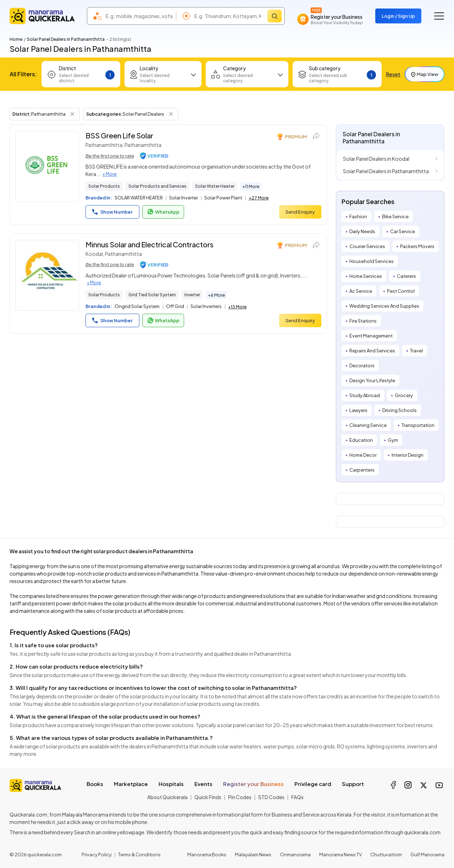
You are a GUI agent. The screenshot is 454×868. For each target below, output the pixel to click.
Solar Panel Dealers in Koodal (376, 159)
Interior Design (408, 455)
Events (203, 784)
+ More (110, 174)
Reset (393, 74)
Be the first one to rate (110, 156)
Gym (393, 440)
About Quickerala (167, 797)
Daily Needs (362, 231)
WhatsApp (163, 212)
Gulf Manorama (427, 855)
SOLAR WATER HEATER (139, 198)
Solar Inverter (184, 198)
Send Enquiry (300, 212)
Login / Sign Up (398, 16)
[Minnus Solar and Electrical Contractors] (47, 275)
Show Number (112, 212)
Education (361, 440)
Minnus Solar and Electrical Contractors (150, 244)
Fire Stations (363, 321)
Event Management (371, 336)
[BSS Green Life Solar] (47, 166)
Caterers (406, 276)
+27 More (259, 198)
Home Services (366, 276)
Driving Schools (400, 410)
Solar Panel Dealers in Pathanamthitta (386, 171)
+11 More (251, 186)
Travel (416, 351)
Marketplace (131, 784)
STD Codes (271, 797)
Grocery (404, 395)
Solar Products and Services (157, 186)
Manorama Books (207, 855)
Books (95, 784)
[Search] (275, 16)
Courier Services (367, 246)
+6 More (216, 295)
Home (16, 39)
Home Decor (363, 455)
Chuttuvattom (386, 855)
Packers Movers (417, 246)
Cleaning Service (368, 425)
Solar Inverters (206, 306)
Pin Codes (240, 797)
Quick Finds (208, 797)
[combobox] (139, 16)
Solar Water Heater (215, 186)
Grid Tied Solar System (152, 295)
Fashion (358, 216)
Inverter (192, 295)
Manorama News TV (340, 855)
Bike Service (395, 216)
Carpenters (362, 470)
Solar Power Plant (223, 198)
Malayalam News (253, 855)
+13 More (237, 307)
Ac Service (361, 291)
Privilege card (313, 784)
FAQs (297, 797)
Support (353, 784)
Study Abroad (365, 395)
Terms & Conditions (139, 855)
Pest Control (401, 291)
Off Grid (175, 306)
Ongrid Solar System (137, 306)
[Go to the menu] (439, 16)
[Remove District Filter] (72, 114)
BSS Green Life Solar (119, 135)
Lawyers (358, 410)
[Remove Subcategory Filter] (171, 114)
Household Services (372, 261)
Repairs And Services (372, 351)
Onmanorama (295, 855)
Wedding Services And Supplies (384, 306)
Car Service (403, 231)
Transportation (418, 425)
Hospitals (171, 784)
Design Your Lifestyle (372, 380)
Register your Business (253, 784)
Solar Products (104, 186)
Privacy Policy (97, 855)
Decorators (362, 366)
